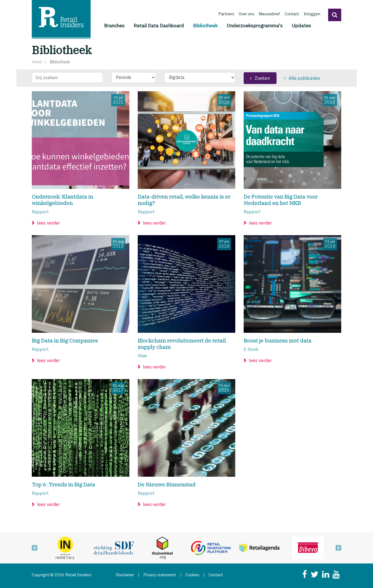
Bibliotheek (205, 25)
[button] (335, 15)
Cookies (192, 575)
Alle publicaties (304, 78)
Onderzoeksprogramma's (255, 26)
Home (37, 62)
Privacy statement (160, 575)
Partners (226, 14)
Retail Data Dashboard (159, 26)
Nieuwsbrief (269, 14)
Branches (114, 26)
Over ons (246, 14)
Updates (301, 26)
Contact (292, 14)
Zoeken (262, 78)
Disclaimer (125, 575)
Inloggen (312, 14)
